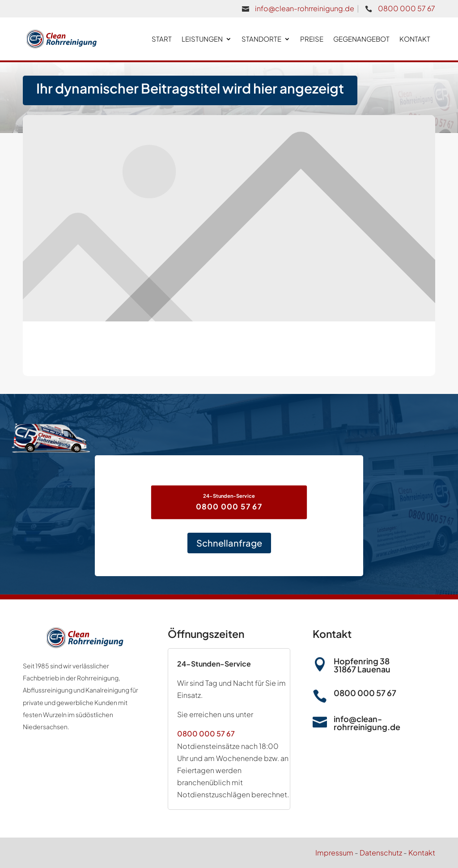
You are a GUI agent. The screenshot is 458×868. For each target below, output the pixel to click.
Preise (312, 39)
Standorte (261, 39)
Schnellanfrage (229, 543)
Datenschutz (381, 853)
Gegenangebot (361, 39)
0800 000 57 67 (407, 8)
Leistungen (202, 39)
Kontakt (415, 39)
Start (162, 39)
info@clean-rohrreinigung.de (305, 8)
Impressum (334, 853)
